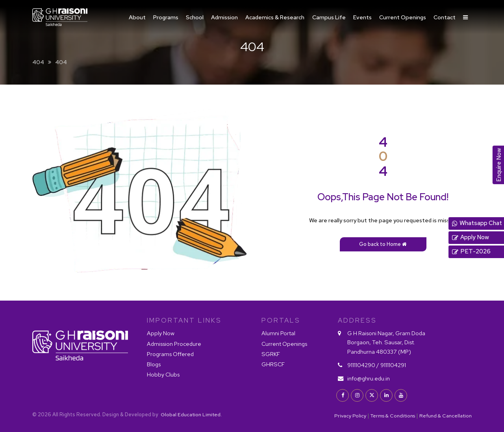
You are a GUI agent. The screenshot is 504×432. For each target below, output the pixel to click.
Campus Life (329, 17)
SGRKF (271, 354)
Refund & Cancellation (446, 416)
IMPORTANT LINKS (184, 320)
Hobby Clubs (163, 374)
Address (357, 320)
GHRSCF (273, 364)
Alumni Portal (278, 333)
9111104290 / (363, 365)
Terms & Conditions (393, 416)
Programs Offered (170, 354)
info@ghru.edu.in (369, 378)
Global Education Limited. (191, 414)
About (137, 17)
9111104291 (393, 365)
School (195, 17)
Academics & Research (275, 17)
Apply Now (161, 333)
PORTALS (281, 320)
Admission (224, 17)
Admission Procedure (174, 344)
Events (362, 17)
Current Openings (403, 17)
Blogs (154, 364)
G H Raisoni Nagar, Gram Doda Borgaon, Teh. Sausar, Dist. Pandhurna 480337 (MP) (386, 342)
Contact (445, 17)
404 (38, 62)
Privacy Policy (350, 416)
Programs (166, 17)
